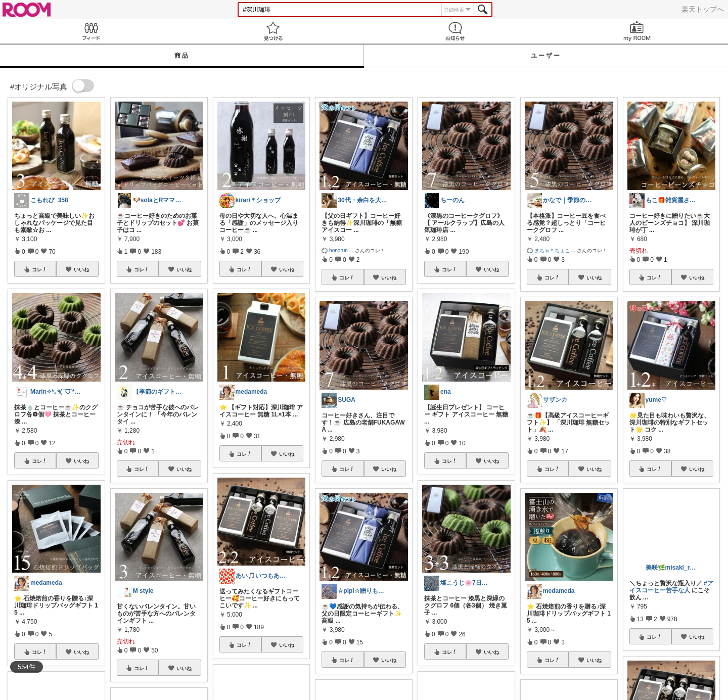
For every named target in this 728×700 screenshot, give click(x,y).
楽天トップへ (703, 9)
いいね (81, 269)
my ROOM (637, 31)
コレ (39, 269)
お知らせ (455, 31)
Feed (91, 31)
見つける (273, 31)
